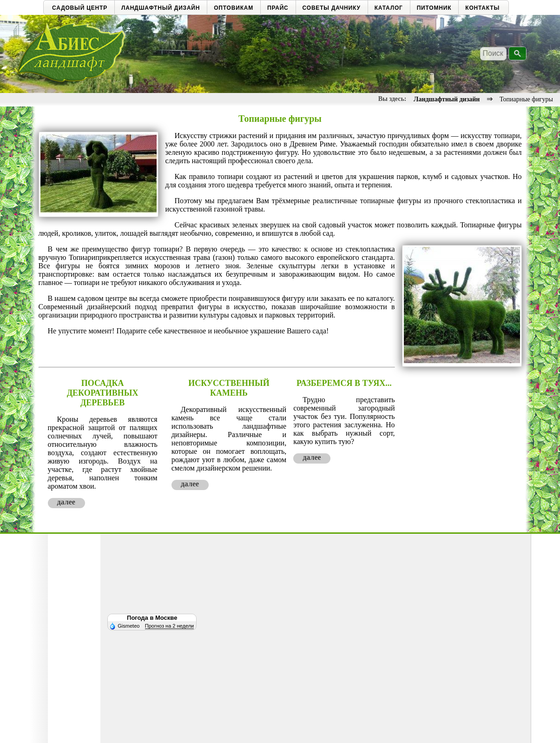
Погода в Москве (152, 618)
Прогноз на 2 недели (169, 626)
